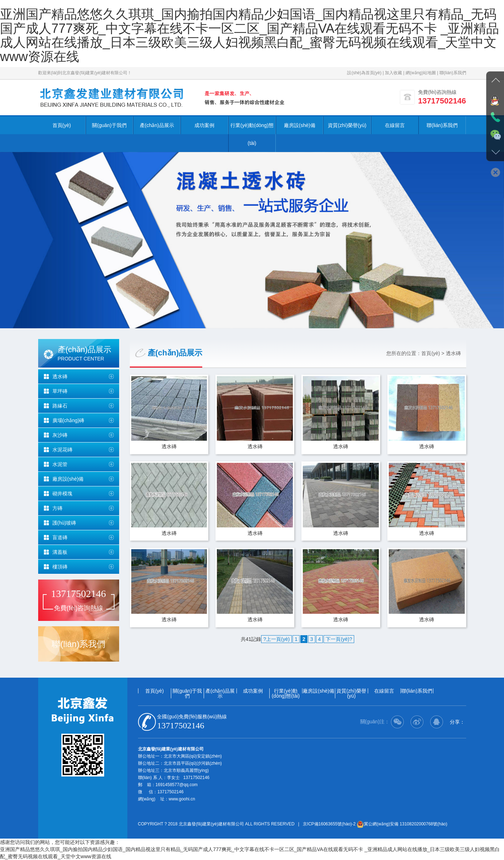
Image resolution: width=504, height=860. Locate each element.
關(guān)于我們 (109, 125)
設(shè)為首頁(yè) (364, 73)
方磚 (57, 508)
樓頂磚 (60, 567)
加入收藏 (393, 73)
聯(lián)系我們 (453, 73)
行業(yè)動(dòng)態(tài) (252, 134)
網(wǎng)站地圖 (421, 73)
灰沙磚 (60, 435)
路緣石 (60, 406)
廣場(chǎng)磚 (68, 420)
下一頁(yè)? (339, 639)
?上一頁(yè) (276, 639)
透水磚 (60, 376)
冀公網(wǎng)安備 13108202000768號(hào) (402, 824)
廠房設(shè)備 (300, 125)
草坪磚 (60, 391)
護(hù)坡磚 (64, 523)
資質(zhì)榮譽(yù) (347, 125)
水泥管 (60, 464)
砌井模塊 (62, 494)
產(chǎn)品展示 (157, 125)
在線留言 (395, 125)
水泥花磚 (62, 450)
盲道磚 (60, 537)
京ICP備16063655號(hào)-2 (329, 824)
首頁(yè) (62, 125)
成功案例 (204, 125)
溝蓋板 (60, 552)
